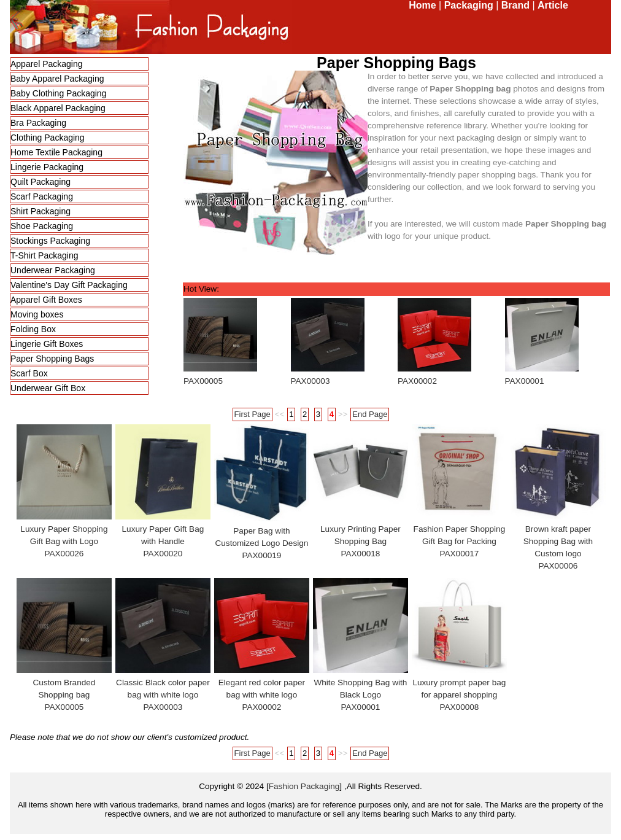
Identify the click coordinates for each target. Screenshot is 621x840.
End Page (370, 414)
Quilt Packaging (40, 182)
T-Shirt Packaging (44, 255)
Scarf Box (29, 373)
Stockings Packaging (50, 241)
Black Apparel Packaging (58, 108)
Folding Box (33, 329)
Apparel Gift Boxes (46, 300)
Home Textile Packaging (56, 152)
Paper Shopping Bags (52, 359)
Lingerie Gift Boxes (47, 344)
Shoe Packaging (42, 226)
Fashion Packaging (304, 786)
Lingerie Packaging (47, 167)
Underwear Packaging (53, 270)
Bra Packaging (38, 123)
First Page (253, 414)
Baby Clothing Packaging (58, 93)
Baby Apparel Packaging (57, 79)
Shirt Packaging (40, 211)
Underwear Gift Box (48, 388)
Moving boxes (37, 314)
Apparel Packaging (47, 64)
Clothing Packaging (48, 138)
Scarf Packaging (42, 196)
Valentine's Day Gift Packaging (69, 285)
